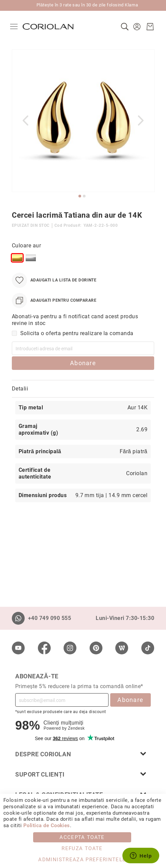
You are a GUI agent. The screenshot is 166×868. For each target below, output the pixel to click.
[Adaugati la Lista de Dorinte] (54, 280)
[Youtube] (18, 648)
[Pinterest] (96, 648)
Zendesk (76, 728)
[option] (17, 258)
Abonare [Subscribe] (130, 700)
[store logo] (50, 26)
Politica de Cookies (47, 825)
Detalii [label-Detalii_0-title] (20, 389)
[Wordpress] (122, 648)
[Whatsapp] (18, 618)
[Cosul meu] (148, 27)
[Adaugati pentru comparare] (54, 301)
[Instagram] (70, 648)
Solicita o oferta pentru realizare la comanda (77, 333)
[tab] (83, 389)
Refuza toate (82, 848)
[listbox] (63, 259)
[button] (136, 27)
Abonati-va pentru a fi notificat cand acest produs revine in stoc (75, 320)
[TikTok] (148, 648)
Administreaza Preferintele (82, 860)
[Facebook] (44, 648)
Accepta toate (82, 837)
